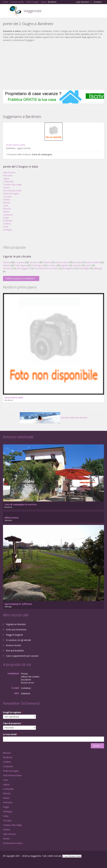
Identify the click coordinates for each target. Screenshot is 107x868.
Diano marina (62, 262)
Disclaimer (26, 680)
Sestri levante (93, 262)
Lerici (88, 265)
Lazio (6, 206)
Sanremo (34, 262)
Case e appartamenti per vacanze (22, 656)
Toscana (7, 197)
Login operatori (82, 2)
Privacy (24, 674)
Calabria (7, 224)
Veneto (6, 187)
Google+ (10, 862)
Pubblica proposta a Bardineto (20, 278)
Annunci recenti (13, 645)
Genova (7, 262)
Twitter (18, 862)
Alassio (6, 265)
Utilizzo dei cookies (30, 677)
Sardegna (8, 230)
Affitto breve (11, 518)
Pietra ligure (21, 265)
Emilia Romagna (11, 194)
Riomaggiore (23, 268)
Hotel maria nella (16, 145)
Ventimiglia (84, 268)
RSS (25, 862)
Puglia (6, 218)
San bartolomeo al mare (46, 268)
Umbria (7, 200)
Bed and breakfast (15, 651)
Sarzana (78, 262)
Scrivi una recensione (16, 629)
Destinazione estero (13, 843)
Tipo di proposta (13, 723)
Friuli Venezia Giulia (12, 191)
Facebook (4, 862)
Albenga (98, 268)
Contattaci (98, 2)
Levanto (52, 265)
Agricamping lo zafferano (18, 604)
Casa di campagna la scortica (20, 504)
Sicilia (6, 227)
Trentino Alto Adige (12, 184)
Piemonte (8, 175)
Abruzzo (7, 209)
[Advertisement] (53, 66)
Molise (6, 212)
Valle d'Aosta (9, 172)
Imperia (47, 262)
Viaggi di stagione (14, 635)
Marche (7, 203)
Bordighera (68, 268)
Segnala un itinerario (16, 624)
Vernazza (7, 268)
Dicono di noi (27, 683)
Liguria (6, 178)
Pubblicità (25, 693)
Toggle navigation (6, 11)
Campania (8, 215)
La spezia (20, 262)
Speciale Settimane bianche (54, 418)
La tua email (11, 734)
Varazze (77, 265)
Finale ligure (37, 265)
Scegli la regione (13, 712)
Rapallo (64, 265)
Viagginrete (33, 11)
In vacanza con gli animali (18, 640)
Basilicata (8, 221)
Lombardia (8, 181)
